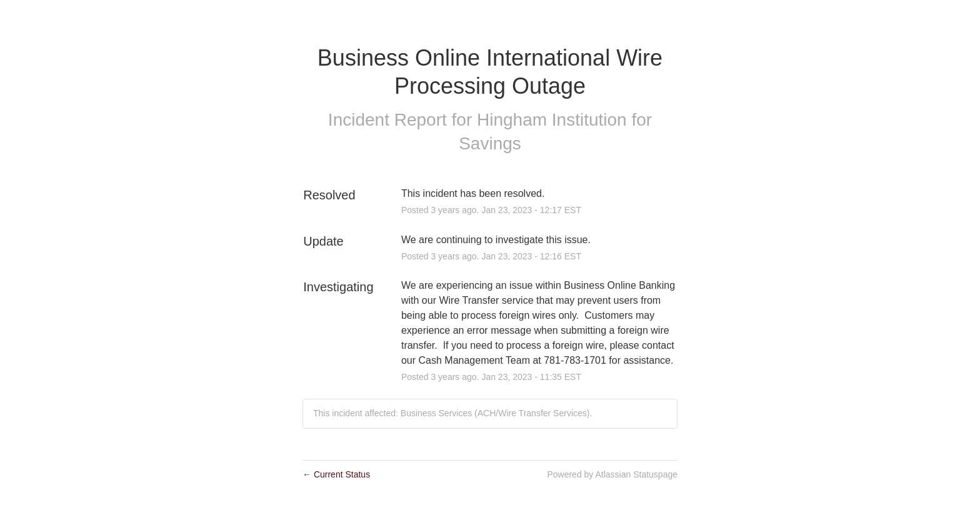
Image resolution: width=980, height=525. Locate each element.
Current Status (336, 474)
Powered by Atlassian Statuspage (612, 474)
